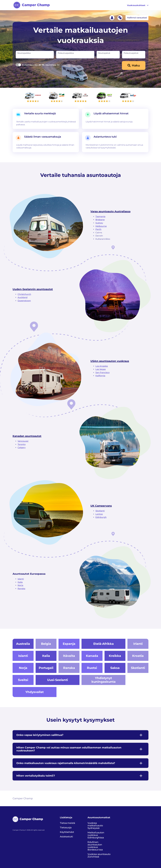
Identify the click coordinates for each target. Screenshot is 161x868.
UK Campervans (101, 506)
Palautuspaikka (66, 53)
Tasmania (100, 216)
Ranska (21, 589)
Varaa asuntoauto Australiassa (110, 211)
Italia (20, 582)
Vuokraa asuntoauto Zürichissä (99, 855)
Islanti (21, 579)
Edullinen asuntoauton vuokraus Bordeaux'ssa (95, 846)
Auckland (23, 297)
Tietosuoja (66, 828)
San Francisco (103, 373)
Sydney (99, 223)
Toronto (22, 444)
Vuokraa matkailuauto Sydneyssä (95, 826)
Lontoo (99, 514)
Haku (136, 65)
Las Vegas (101, 369)
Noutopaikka (24, 53)
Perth (98, 229)
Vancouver (23, 441)
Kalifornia (100, 376)
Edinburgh (101, 517)
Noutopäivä (104, 53)
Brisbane (100, 220)
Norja (20, 585)
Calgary (22, 448)
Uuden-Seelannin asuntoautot (33, 289)
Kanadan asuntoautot (27, 436)
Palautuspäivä (131, 53)
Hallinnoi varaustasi (137, 18)
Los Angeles (102, 366)
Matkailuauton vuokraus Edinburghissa (96, 835)
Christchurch (24, 294)
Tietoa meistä (67, 823)
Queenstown (24, 301)
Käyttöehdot (67, 832)
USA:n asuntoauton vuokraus (110, 361)
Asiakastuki (66, 837)
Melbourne (101, 226)
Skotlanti (100, 511)
